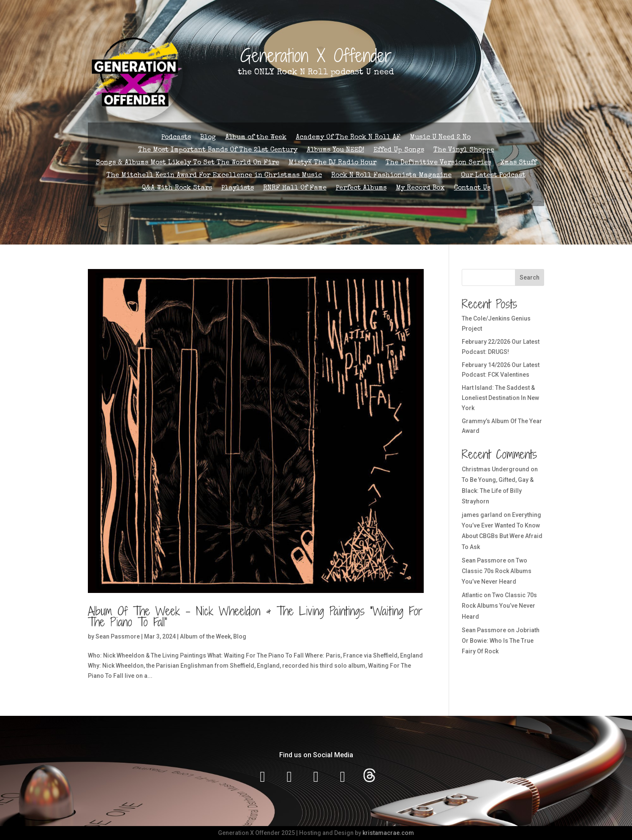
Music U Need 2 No (440, 138)
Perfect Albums (361, 189)
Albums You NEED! (335, 151)
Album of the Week (256, 138)
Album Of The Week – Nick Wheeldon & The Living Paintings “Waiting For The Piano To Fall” (255, 617)
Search (530, 277)
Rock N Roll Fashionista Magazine (391, 176)
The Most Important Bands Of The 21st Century (218, 151)
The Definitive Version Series (439, 163)
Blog (208, 138)
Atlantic (472, 595)
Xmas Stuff (519, 163)
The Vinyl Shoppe (464, 151)
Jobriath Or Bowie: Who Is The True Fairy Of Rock (501, 641)
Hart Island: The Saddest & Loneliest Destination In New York (500, 398)
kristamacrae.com (388, 833)
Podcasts (176, 138)
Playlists (238, 189)
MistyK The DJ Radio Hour (332, 163)
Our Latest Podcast (493, 176)
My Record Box (420, 189)
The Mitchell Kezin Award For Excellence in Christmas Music (214, 176)
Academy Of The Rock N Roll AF (348, 138)
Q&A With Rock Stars (177, 189)
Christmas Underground (496, 469)
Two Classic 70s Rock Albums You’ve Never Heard (497, 571)
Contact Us (472, 189)
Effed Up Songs (399, 151)
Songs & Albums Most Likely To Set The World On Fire (188, 163)
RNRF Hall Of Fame (295, 189)
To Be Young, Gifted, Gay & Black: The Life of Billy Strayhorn (498, 490)
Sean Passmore (118, 636)
